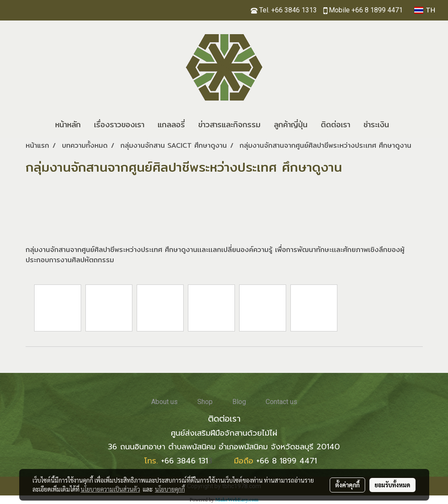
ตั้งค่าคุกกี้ (347, 485)
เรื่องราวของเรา (119, 125)
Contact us (281, 402)
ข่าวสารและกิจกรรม (229, 125)
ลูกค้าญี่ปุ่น (291, 125)
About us (164, 402)
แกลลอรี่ (171, 125)
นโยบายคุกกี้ (170, 489)
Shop (205, 402)
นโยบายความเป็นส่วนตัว (110, 489)
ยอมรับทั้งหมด (392, 485)
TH (425, 10)
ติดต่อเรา (335, 125)
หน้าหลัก (68, 125)
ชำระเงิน (376, 125)
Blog (239, 402)
